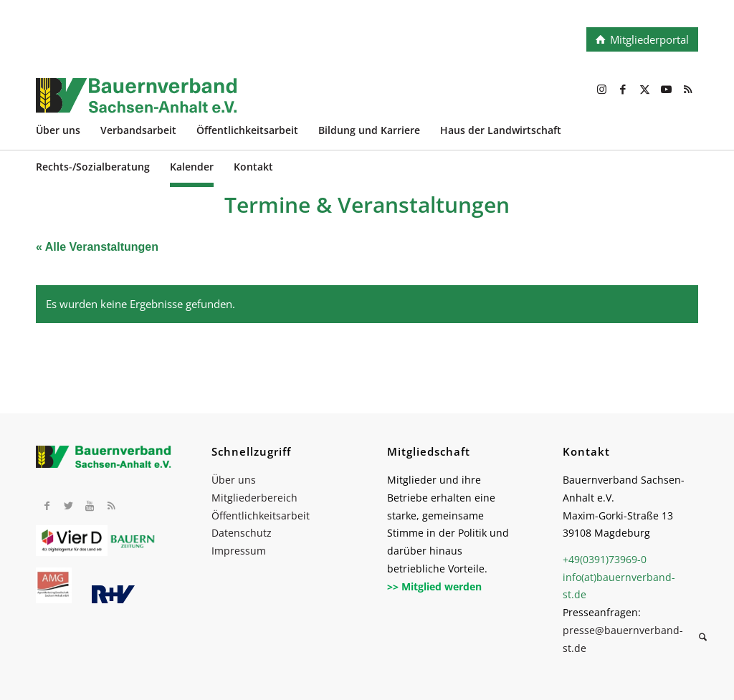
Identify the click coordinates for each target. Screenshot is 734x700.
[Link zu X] (644, 89)
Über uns (234, 480)
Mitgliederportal (649, 39)
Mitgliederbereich (254, 498)
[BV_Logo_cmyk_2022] (301, 103)
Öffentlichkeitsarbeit (261, 516)
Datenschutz (242, 533)
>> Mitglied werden (434, 586)
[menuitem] (68, 132)
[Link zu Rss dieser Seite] (687, 89)
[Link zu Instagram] (601, 89)
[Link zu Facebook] (623, 89)
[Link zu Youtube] (666, 89)
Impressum (239, 551)
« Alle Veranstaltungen (97, 247)
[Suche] (703, 639)
